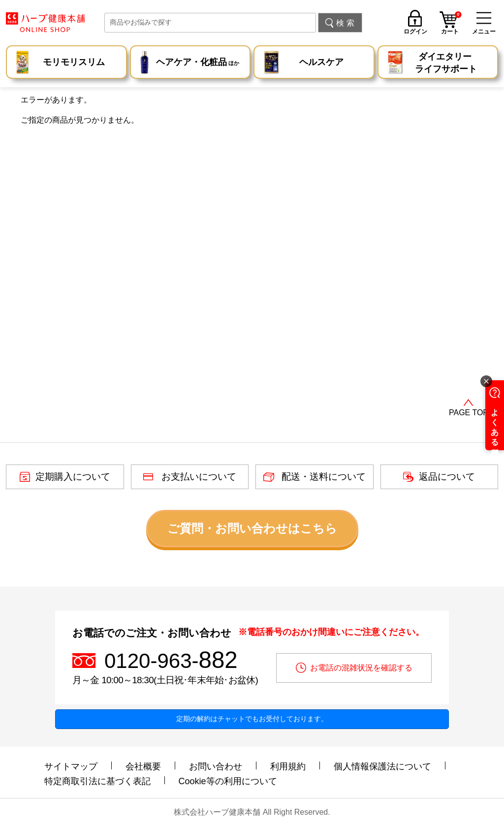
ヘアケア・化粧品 (198, 63)
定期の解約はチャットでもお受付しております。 (252, 719)
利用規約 (288, 766)
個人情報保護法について (382, 766)
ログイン (415, 31)
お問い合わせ (216, 766)
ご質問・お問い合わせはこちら (252, 528)
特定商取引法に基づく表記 (97, 781)
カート (451, 24)
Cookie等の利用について (228, 781)
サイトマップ (71, 766)
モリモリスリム (74, 62)
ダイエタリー (446, 64)
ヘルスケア (321, 62)
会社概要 (143, 766)
